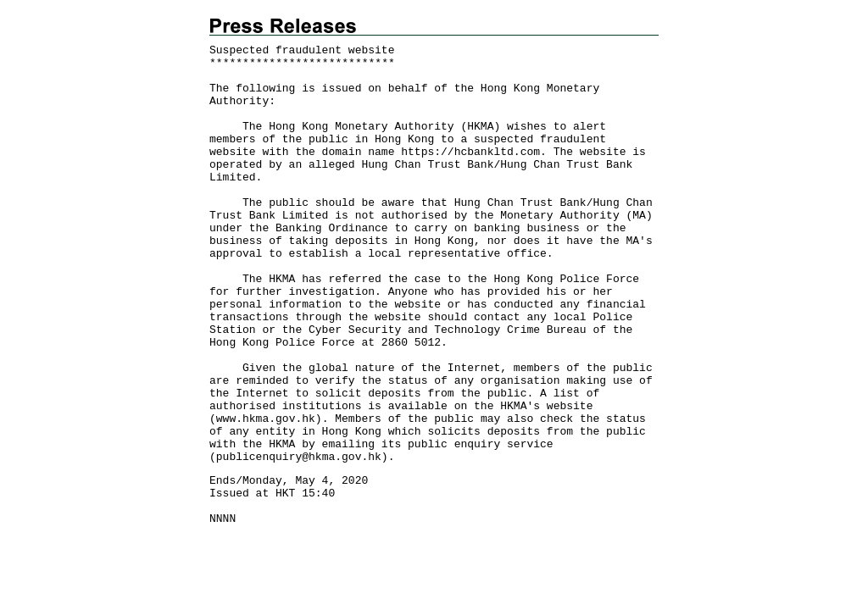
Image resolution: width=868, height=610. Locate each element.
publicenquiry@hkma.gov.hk (299, 457)
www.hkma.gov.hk (266, 419)
